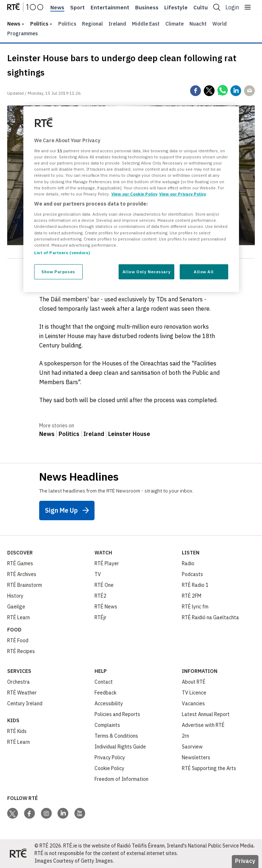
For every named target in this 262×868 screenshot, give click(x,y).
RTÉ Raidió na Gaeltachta (210, 617)
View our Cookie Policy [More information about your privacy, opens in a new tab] (134, 194)
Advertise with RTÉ (203, 725)
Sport (77, 8)
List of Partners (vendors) (62, 253)
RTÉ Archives (22, 574)
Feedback (105, 693)
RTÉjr (100, 617)
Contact (104, 682)
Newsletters (196, 757)
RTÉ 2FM (192, 596)
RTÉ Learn (19, 617)
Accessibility (109, 703)
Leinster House (129, 434)
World (220, 24)
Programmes (22, 33)
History (15, 596)
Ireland (117, 24)
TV (98, 574)
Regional (92, 24)
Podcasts (192, 574)
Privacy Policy (110, 757)
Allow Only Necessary (146, 272)
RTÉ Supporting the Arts (209, 768)
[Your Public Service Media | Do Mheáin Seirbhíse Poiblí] (18, 854)
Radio (188, 563)
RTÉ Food (18, 640)
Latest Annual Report (206, 714)
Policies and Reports (117, 714)
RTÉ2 (100, 596)
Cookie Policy (109, 768)
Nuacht (198, 24)
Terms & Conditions (116, 736)
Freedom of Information (121, 779)
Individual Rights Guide (120, 747)
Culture (203, 8)
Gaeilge (16, 607)
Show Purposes (58, 272)
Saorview (192, 747)
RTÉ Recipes (21, 651)
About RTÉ (194, 682)
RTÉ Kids (17, 731)
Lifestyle (176, 8)
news (14, 24)
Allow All (204, 272)
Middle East (146, 24)
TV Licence (194, 693)
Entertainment (110, 8)
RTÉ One (104, 585)
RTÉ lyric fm (195, 607)
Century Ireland (25, 703)
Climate (174, 24)
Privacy (245, 861)
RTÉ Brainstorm (25, 585)
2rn (185, 736)
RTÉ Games (20, 563)
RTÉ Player (107, 563)
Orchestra (19, 682)
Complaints (107, 725)
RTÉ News (106, 607)
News (57, 8)
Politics (39, 24)
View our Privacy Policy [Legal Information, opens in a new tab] (183, 194)
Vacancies (193, 703)
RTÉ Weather (22, 693)
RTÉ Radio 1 (195, 585)
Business (147, 8)
